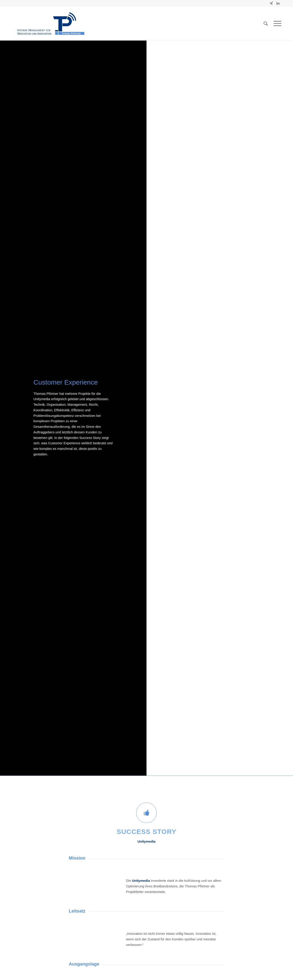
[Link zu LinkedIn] (278, 3)
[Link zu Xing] (271, 3)
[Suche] (266, 24)
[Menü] (276, 24)
